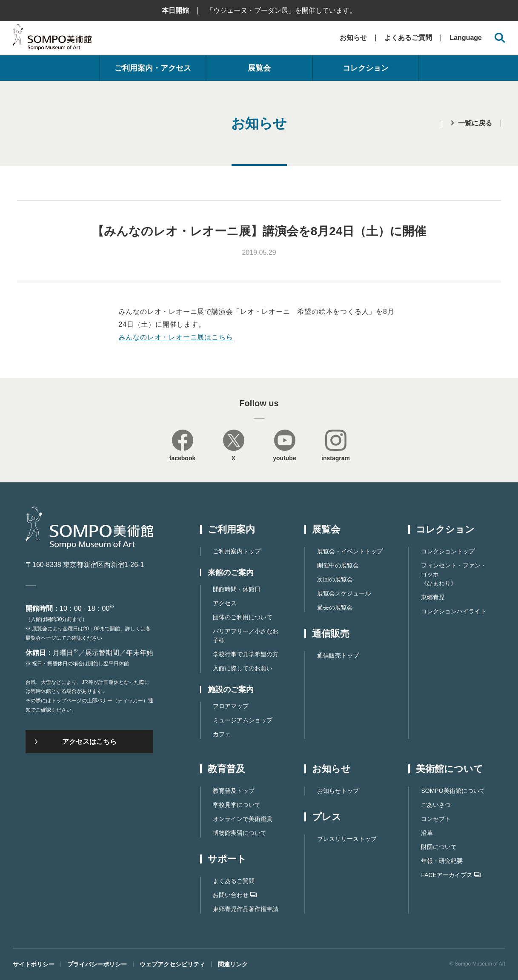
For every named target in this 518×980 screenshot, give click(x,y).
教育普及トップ (234, 791)
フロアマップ (231, 706)
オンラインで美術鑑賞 (243, 819)
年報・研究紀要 (442, 861)
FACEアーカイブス (451, 875)
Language (466, 38)
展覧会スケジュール (344, 593)
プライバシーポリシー (97, 964)
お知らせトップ (338, 791)
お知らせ (353, 38)
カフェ (222, 734)
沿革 (427, 833)
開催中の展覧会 (338, 565)
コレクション (366, 68)
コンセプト (436, 819)
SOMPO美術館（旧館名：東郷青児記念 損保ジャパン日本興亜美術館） (52, 39)
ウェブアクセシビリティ (172, 964)
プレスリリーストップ (347, 839)
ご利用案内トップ (237, 551)
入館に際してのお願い (243, 668)
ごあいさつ (436, 805)
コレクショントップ (448, 551)
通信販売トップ (338, 655)
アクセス (225, 603)
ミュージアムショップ (243, 720)
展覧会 (259, 68)
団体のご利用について (243, 617)
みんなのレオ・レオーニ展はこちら (176, 337)
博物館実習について (240, 833)
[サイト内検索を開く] (500, 38)
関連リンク (233, 964)
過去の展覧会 (335, 607)
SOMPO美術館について (453, 791)
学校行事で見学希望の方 (246, 654)
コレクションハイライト (454, 611)
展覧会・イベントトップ (350, 551)
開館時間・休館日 (237, 589)
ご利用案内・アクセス (153, 68)
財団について (439, 847)
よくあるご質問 (408, 38)
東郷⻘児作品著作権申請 (246, 909)
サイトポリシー (34, 964)
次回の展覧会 (335, 579)
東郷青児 (433, 597)
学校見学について (237, 805)
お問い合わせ (235, 895)
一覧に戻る (475, 123)
